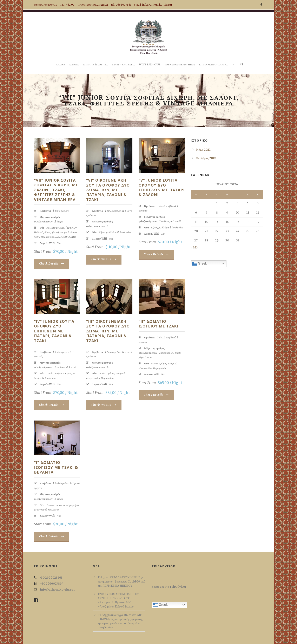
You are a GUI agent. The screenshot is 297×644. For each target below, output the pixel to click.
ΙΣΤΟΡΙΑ (74, 65)
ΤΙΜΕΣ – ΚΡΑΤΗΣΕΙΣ (123, 65)
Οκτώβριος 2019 (206, 158)
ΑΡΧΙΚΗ (61, 65)
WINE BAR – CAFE (150, 65)
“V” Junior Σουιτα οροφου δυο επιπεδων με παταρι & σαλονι (162, 187)
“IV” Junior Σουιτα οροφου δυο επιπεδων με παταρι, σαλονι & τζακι (54, 331)
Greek (199, 264)
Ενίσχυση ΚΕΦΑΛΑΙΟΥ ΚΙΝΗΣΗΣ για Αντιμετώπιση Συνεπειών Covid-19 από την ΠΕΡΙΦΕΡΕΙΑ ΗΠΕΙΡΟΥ (122, 581)
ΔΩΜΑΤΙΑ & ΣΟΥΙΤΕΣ (95, 65)
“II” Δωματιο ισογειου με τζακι (158, 324)
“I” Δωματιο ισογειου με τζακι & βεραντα (56, 467)
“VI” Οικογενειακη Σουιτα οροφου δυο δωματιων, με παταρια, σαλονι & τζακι (108, 190)
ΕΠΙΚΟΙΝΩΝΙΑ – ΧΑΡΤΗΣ (213, 65)
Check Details (52, 264)
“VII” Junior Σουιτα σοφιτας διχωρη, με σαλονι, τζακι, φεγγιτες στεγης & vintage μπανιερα (56, 190)
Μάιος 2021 (203, 150)
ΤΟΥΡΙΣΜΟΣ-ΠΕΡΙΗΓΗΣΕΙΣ (180, 65)
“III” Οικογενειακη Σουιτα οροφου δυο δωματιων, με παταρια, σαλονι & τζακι (108, 331)
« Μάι (194, 247)
